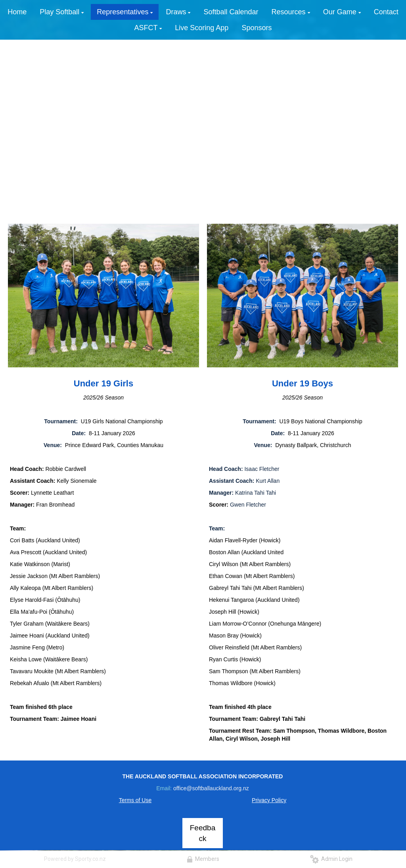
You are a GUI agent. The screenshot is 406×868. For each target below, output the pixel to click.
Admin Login (331, 859)
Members (203, 859)
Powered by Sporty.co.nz (75, 859)
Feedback (203, 833)
